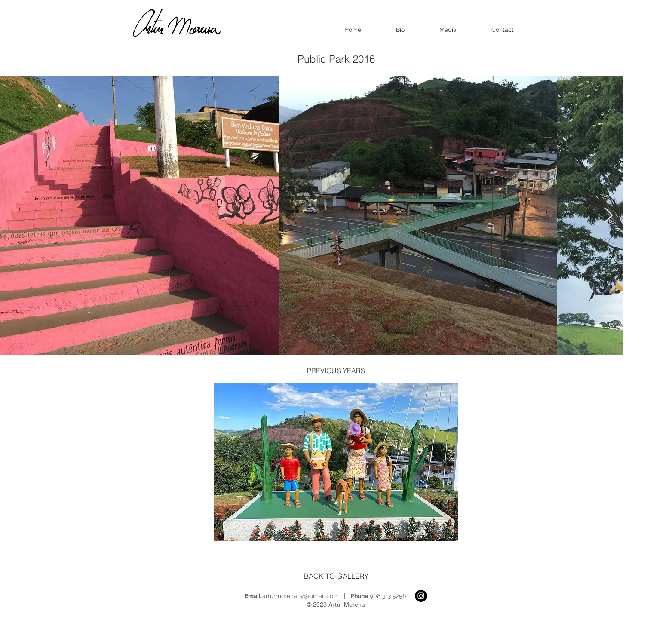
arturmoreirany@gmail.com (301, 596)
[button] (336, 462)
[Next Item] (609, 216)
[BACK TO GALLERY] (336, 576)
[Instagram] (421, 596)
